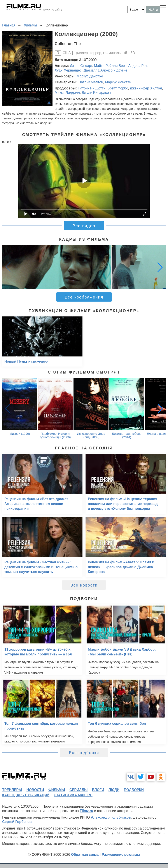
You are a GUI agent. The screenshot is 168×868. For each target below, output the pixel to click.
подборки (134, 790)
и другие (120, 70)
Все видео (84, 226)
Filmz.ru (87, 811)
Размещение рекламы (121, 855)
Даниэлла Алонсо (98, 70)
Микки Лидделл (67, 93)
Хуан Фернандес (68, 70)
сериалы (78, 790)
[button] (160, 267)
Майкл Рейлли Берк (110, 66)
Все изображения (84, 297)
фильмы (57, 790)
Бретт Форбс (118, 88)
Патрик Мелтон (91, 82)
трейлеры (12, 790)
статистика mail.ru (73, 795)
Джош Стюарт (81, 66)
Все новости (84, 585)
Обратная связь (85, 855)
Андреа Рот (137, 66)
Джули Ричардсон (96, 93)
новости (35, 790)
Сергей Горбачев (17, 822)
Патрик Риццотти (92, 88)
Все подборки (84, 753)
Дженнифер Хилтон (146, 88)
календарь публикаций (26, 795)
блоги (98, 790)
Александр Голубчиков (111, 817)
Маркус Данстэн (90, 76)
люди (114, 790)
